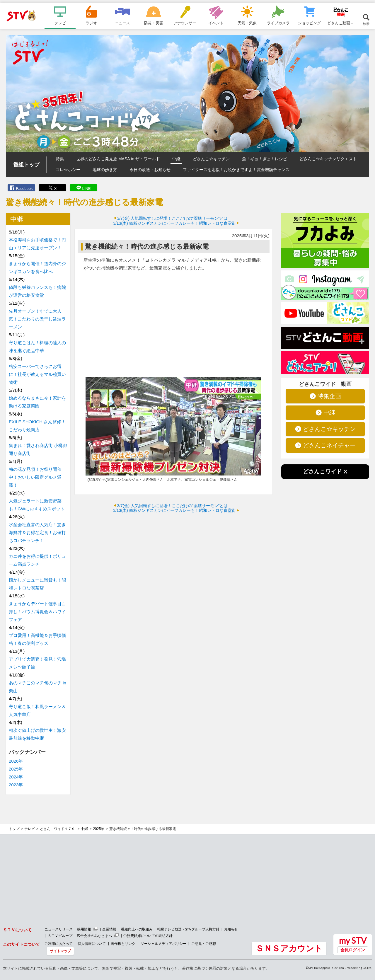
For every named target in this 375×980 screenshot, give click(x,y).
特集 (60, 159)
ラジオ (91, 23)
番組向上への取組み (137, 929)
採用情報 (84, 929)
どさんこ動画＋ (341, 23)
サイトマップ (60, 951)
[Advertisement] (174, 560)
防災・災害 (154, 23)
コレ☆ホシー (68, 170)
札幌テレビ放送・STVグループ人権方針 (188, 929)
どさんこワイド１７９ (58, 829)
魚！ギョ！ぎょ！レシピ (265, 159)
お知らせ (231, 929)
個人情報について (92, 944)
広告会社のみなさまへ (94, 936)
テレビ (60, 23)
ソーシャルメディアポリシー (163, 944)
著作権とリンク (123, 944)
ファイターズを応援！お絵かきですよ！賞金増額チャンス (236, 170)
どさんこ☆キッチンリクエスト (328, 159)
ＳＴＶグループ (60, 936)
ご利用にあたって (59, 944)
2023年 (16, 785)
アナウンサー (185, 23)
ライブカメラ (278, 23)
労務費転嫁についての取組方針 (148, 936)
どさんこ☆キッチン (211, 159)
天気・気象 (247, 23)
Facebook (24, 189)
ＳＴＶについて (17, 930)
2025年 (16, 769)
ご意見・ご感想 (204, 944)
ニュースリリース (59, 929)
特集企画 (329, 396)
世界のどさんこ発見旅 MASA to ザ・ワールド (118, 159)
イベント (216, 23)
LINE (87, 189)
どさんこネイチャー (329, 445)
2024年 (16, 777)
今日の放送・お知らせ (150, 170)
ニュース (122, 23)
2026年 (16, 761)
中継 (176, 159)
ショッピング (309, 23)
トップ (14, 829)
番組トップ (26, 165)
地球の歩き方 (105, 170)
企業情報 (109, 929)
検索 (366, 24)
